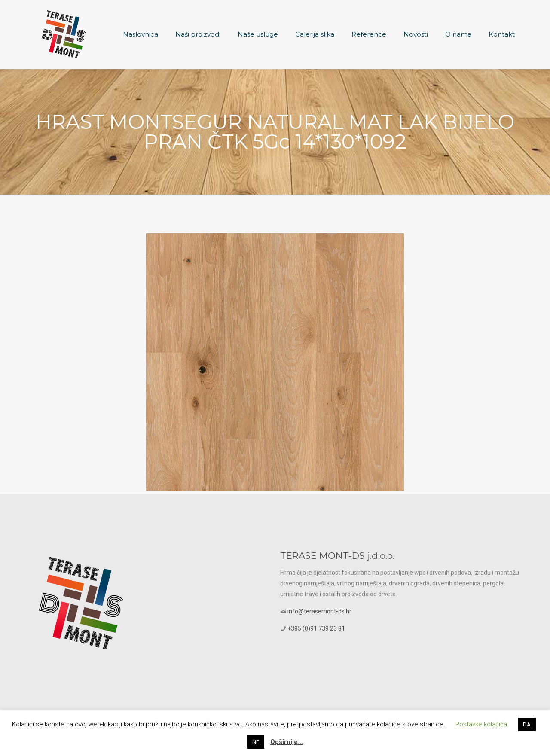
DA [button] (527, 724)
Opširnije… (287, 742)
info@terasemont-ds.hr (319, 611)
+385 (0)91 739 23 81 (316, 628)
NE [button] (256, 742)
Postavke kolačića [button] (481, 724)
